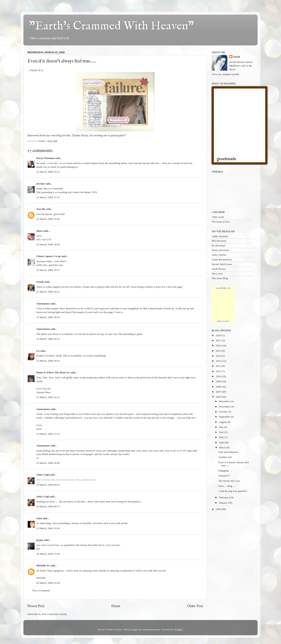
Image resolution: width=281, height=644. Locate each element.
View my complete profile (225, 74)
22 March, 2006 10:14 (48, 172)
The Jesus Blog (220, 278)
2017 (219, 340)
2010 (219, 376)
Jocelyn (41, 184)
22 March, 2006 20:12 (48, 339)
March (223, 448)
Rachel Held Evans (222, 264)
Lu (38, 351)
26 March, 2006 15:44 (48, 554)
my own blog (54, 135)
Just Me (41, 209)
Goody (40, 282)
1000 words (218, 217)
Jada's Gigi (43, 475)
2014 (219, 356)
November (225, 407)
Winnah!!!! (224, 476)
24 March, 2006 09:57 (48, 506)
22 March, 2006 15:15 (48, 197)
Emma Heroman (220, 250)
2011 (219, 371)
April (222, 442)
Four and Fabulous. (229, 452)
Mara (39, 231)
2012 (219, 366)
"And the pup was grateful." (233, 491)
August (223, 422)
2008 (219, 387)
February (224, 497)
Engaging (223, 471)
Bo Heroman (218, 245)
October (224, 412)
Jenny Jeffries (219, 255)
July (221, 427)
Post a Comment (41, 590)
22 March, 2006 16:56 (48, 244)
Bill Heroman (219, 241)
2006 (219, 397)
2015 (219, 351)
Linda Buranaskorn (222, 259)
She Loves (217, 274)
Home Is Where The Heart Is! (53, 372)
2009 (219, 381)
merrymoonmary (151, 629)
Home (116, 606)
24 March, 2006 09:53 (48, 485)
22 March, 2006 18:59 (48, 317)
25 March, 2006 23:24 (48, 528)
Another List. (225, 457)
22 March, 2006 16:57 (48, 270)
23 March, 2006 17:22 (48, 434)
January (223, 503)
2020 (219, 335)
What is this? (223, 321)
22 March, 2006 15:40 (48, 219)
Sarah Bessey (219, 269)
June (222, 432)
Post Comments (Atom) (54, 614)
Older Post (195, 606)
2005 (219, 509)
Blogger (179, 629)
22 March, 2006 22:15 (48, 397)
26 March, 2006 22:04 (48, 583)
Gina (39, 518)
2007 (219, 392)
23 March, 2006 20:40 (48, 463)
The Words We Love (229, 481)
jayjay (40, 540)
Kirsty (85, 135)
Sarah (237, 57)
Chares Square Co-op (48, 256)
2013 (219, 361)
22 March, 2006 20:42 (48, 361)
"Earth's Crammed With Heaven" (112, 26)
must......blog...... (227, 486)
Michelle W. (43, 565)
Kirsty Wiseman (45, 158)
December (225, 401)
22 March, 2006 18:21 (48, 292)
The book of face (221, 222)
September (225, 417)
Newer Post (36, 606)
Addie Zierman (220, 236)
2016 (219, 346)
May (222, 437)
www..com (223, 288)
